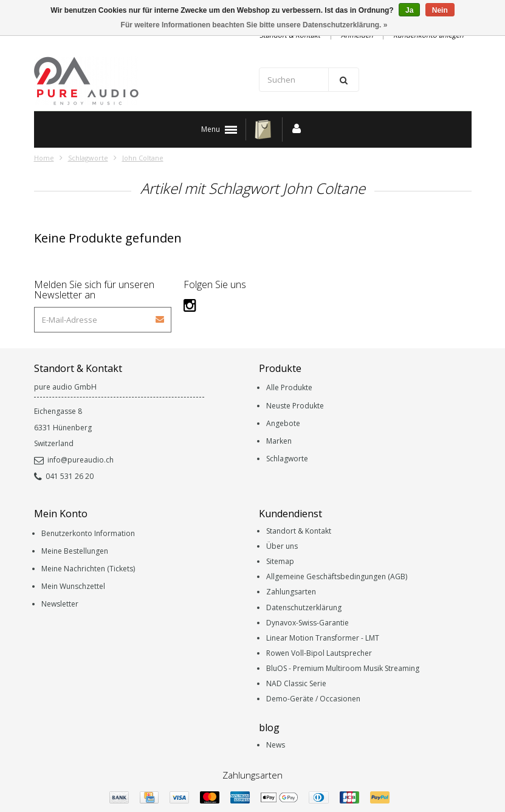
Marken (279, 441)
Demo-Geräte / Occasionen (313, 699)
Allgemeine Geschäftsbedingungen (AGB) (337, 576)
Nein (440, 10)
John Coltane (143, 158)
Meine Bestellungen (75, 551)
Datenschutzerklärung (304, 607)
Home (44, 158)
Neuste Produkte (295, 406)
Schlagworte (88, 158)
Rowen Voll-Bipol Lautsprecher (319, 653)
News (276, 745)
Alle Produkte (289, 387)
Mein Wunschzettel (73, 586)
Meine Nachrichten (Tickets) (88, 569)
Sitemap (280, 561)
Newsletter (60, 604)
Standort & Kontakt (299, 531)
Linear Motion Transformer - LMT (323, 638)
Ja (409, 10)
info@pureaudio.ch (74, 460)
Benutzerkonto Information (88, 533)
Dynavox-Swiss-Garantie (307, 623)
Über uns (282, 546)
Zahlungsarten (291, 592)
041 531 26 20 (64, 476)
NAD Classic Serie (296, 683)
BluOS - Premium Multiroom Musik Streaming (343, 668)
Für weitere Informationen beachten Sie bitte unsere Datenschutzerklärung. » (254, 25)
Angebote (283, 423)
